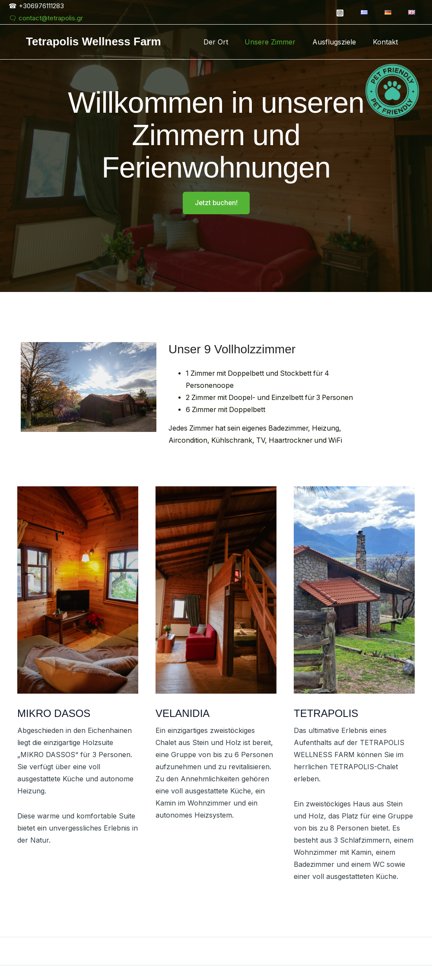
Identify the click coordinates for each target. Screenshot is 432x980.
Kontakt (387, 42)
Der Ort (226, 42)
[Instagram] (349, 13)
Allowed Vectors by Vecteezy (281, 959)
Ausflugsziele (338, 42)
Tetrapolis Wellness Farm (94, 41)
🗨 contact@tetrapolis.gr (46, 18)
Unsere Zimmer (277, 42)
